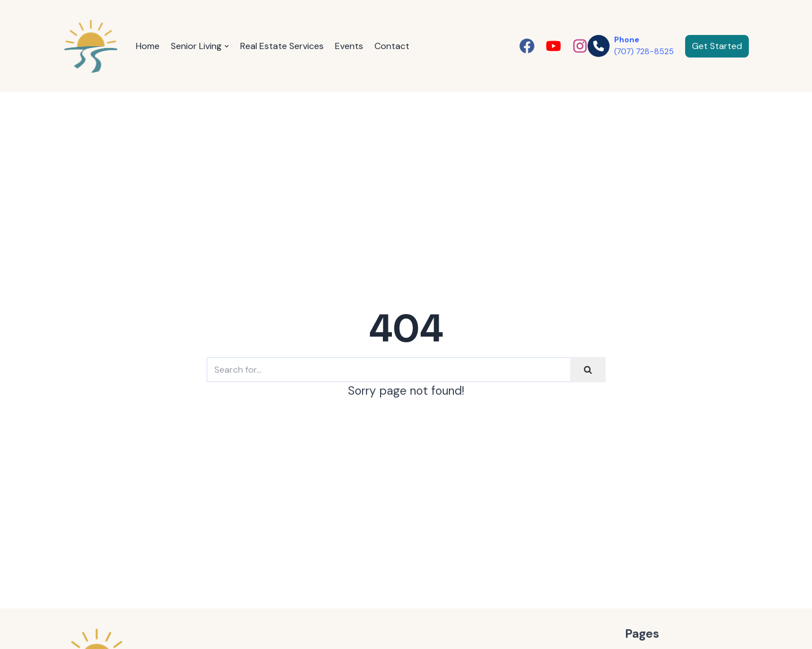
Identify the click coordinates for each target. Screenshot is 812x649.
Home (148, 46)
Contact (392, 46)
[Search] (388, 370)
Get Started (717, 46)
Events (349, 46)
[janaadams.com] (91, 46)
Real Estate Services (282, 46)
